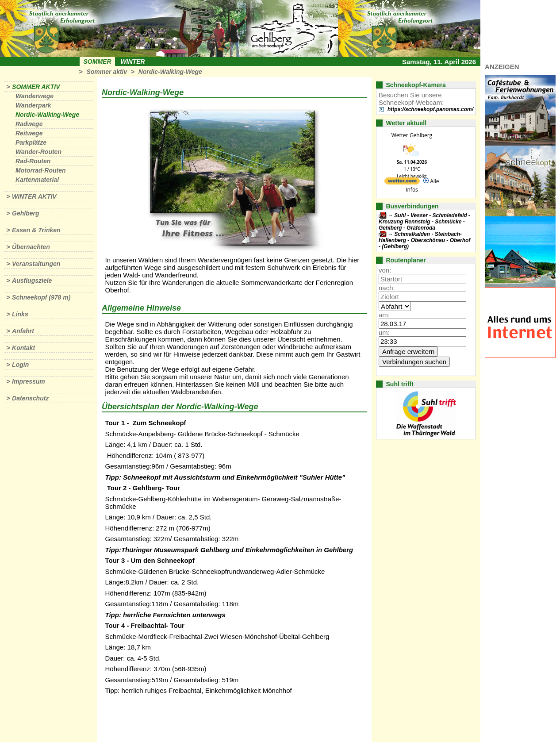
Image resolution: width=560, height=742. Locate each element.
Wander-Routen (38, 152)
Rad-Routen (33, 161)
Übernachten (31, 247)
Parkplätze (31, 142)
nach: (387, 288)
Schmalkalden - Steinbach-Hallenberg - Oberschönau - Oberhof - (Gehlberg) (424, 240)
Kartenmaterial (37, 180)
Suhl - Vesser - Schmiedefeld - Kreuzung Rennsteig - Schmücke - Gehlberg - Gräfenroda (424, 222)
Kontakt (23, 348)
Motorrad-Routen (41, 170)
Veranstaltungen (36, 264)
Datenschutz (30, 398)
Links (20, 314)
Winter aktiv (34, 196)
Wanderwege (35, 96)
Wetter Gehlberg (412, 135)
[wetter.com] (402, 183)
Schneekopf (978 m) (41, 297)
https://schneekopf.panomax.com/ (430, 109)
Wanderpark (33, 105)
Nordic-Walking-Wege (170, 72)
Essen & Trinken (36, 230)
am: (384, 315)
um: (384, 333)
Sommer (98, 62)
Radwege (29, 124)
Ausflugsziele (32, 281)
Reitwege (29, 133)
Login (20, 365)
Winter (132, 62)
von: (385, 270)
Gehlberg (25, 213)
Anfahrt (23, 331)
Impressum (29, 381)
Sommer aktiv (107, 72)
